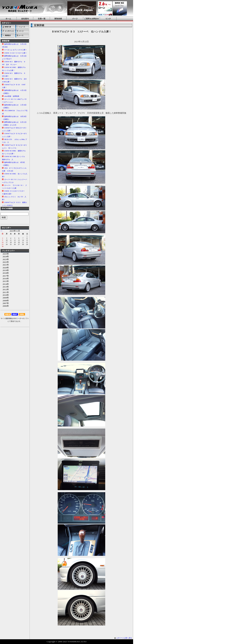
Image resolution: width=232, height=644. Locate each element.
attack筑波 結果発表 (12, 96)
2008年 (5, 301)
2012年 (5, 289)
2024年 (5, 257)
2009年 (5, 298)
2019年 (5, 270)
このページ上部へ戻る (124, 638)
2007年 (5, 303)
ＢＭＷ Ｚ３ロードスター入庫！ (16, 53)
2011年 (5, 292)
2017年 (5, 276)
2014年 (5, 284)
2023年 (5, 259)
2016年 (5, 279)
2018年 (5, 273)
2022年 (5, 262)
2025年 (5, 254)
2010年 (5, 295)
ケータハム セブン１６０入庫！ (16, 50)
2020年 (5, 268)
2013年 (5, 287)
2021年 (5, 265)
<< (1, 231)
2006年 (5, 306)
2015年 (5, 281)
